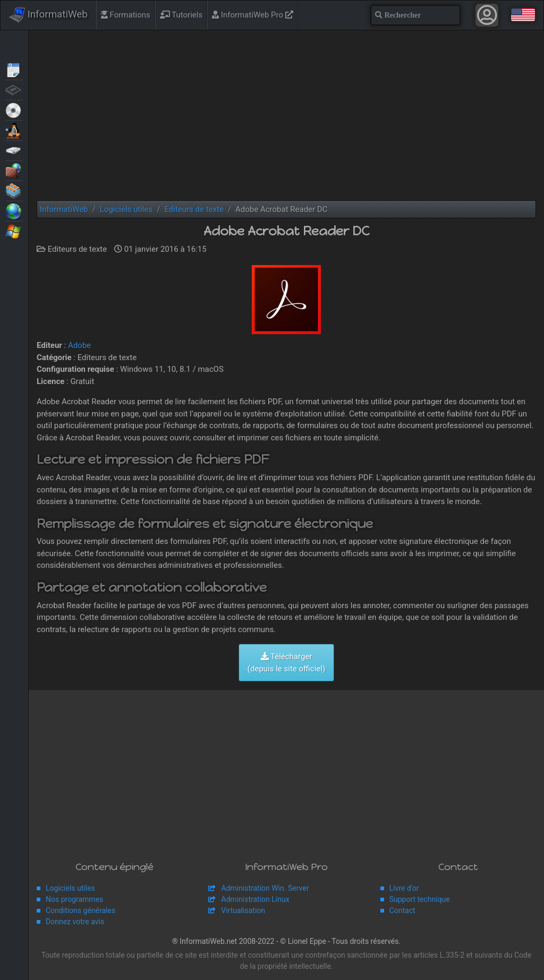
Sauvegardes (14, 150)
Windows (14, 231)
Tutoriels (181, 15)
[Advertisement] (286, 115)
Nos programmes (74, 899)
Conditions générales (80, 910)
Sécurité (14, 170)
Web (14, 210)
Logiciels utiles (70, 888)
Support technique (420, 899)
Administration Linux (255, 899)
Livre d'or (404, 888)
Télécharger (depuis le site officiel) (286, 663)
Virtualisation (14, 190)
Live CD (14, 109)
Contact (402, 910)
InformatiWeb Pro (253, 15)
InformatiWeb (48, 15)
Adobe (79, 345)
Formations (126, 15)
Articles (14, 69)
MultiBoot (14, 130)
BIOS (14, 89)
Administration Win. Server (265, 888)
